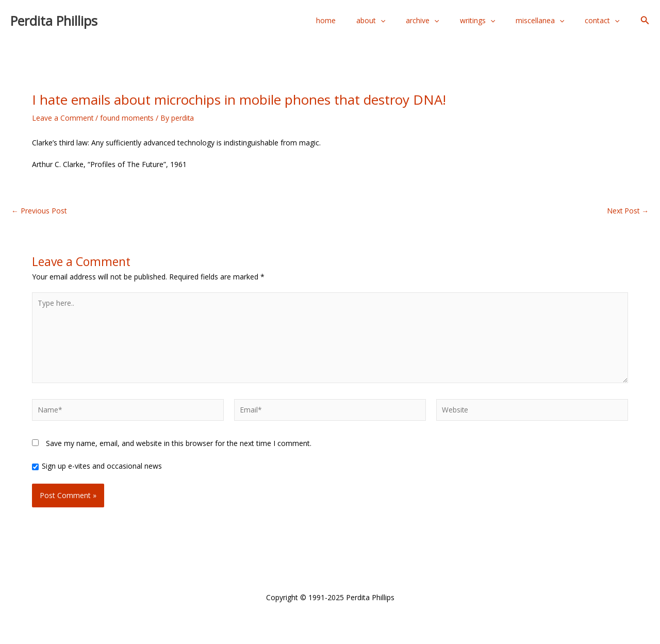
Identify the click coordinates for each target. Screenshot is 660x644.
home (360, 20)
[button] (645, 21)
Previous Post (39, 211)
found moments (128, 118)
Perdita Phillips (54, 21)
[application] (408, 21)
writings (493, 21)
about (399, 21)
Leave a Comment (63, 118)
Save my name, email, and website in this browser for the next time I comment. (179, 446)
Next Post (627, 211)
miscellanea (549, 21)
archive (444, 21)
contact (605, 21)
